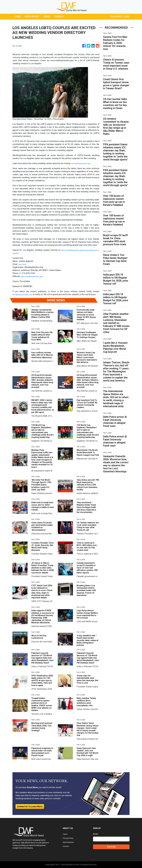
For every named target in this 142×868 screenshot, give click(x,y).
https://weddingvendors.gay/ (34, 276)
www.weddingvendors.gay (82, 163)
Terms (66, 834)
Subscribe (111, 847)
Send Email (23, 264)
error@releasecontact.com (24, 294)
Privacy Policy (69, 838)
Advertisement (69, 842)
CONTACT (59, 16)
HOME (18, 16)
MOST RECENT (32, 16)
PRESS (47, 16)
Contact (66, 846)
